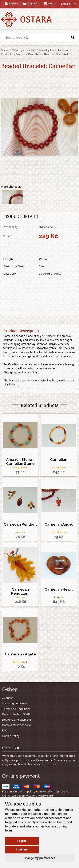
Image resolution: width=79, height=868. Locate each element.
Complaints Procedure (17, 725)
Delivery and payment (17, 720)
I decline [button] (22, 849)
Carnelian (59, 460)
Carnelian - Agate (20, 654)
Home (5, 50)
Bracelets (35, 54)
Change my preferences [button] (39, 858)
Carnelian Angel (59, 524)
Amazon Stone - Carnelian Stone (20, 462)
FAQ (5, 730)
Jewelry (30, 50)
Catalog (17, 50)
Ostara (36, 20)
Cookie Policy (11, 736)
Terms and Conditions (16, 709)
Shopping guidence (15, 703)
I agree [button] (22, 841)
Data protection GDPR (16, 714)
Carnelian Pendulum (20, 591)
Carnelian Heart (59, 589)
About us (8, 698)
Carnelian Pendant (20, 524)
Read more (49, 764)
